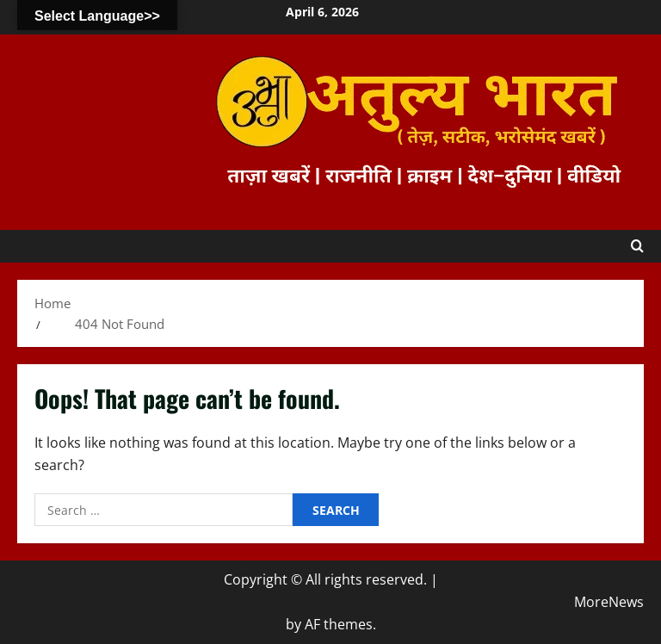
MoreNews (609, 602)
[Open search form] (637, 246)
